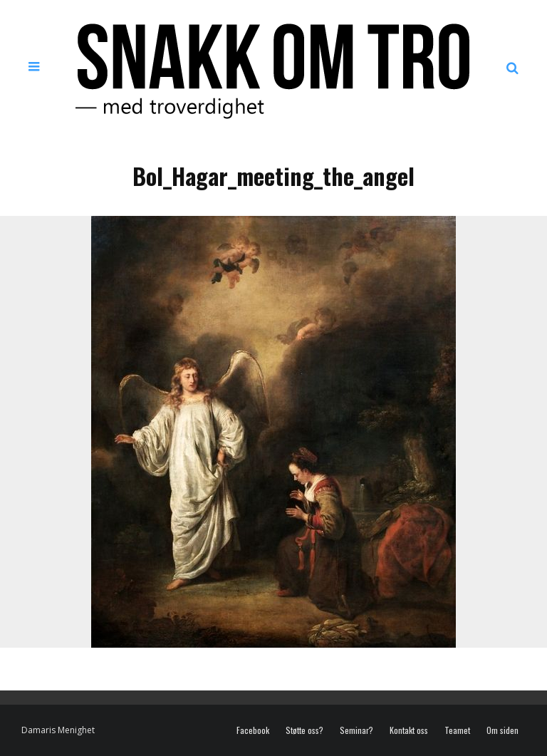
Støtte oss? (304, 730)
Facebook (253, 730)
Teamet (457, 730)
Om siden (502, 730)
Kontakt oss (409, 730)
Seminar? (356, 730)
